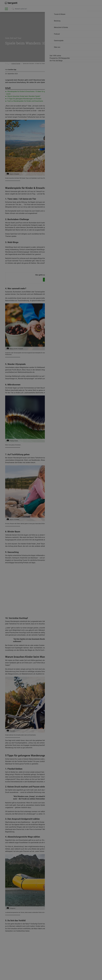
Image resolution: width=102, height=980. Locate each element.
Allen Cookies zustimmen (71, 169)
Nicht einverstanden (31, 169)
